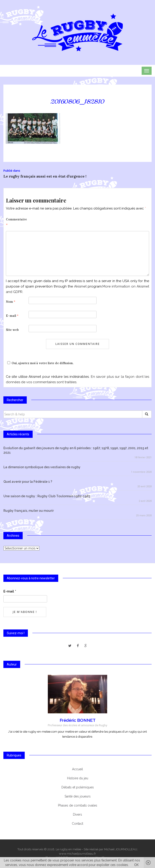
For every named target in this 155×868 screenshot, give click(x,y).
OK (136, 865)
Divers (77, 814)
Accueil (77, 769)
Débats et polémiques (78, 787)
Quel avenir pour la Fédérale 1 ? (28, 482)
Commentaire (16, 222)
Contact (77, 824)
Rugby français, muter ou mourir (29, 511)
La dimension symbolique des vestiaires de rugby (42, 467)
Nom (11, 302)
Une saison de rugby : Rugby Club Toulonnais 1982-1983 (47, 496)
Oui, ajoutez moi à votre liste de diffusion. (40, 363)
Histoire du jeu (78, 778)
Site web (12, 330)
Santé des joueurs (78, 796)
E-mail (12, 316)
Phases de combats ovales (78, 805)
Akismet (80, 286)
